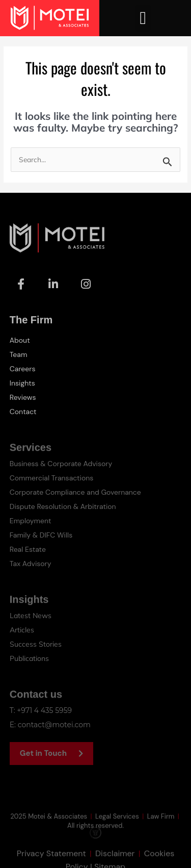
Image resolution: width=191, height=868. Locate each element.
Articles (22, 630)
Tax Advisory (31, 564)
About (20, 340)
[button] (143, 18)
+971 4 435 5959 (44, 710)
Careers (23, 369)
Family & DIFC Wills (41, 535)
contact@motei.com (54, 725)
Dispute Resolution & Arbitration (63, 506)
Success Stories (36, 644)
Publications (29, 658)
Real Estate (28, 549)
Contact (23, 412)
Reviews (23, 397)
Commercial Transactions (52, 478)
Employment (31, 521)
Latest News (31, 616)
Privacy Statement (51, 861)
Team (19, 354)
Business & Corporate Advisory (61, 464)
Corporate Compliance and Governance (75, 492)
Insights (22, 383)
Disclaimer (115, 861)
